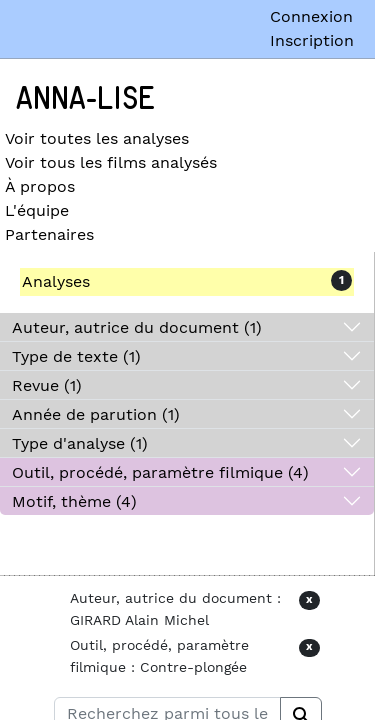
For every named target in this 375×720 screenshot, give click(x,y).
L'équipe (37, 210)
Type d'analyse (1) (80, 443)
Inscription (312, 40)
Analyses (56, 281)
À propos (40, 186)
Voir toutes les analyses (97, 138)
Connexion (311, 16)
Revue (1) (47, 385)
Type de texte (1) (76, 356)
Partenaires (49, 234)
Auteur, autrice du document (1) (137, 327)
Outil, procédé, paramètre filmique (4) (160, 472)
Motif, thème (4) (74, 501)
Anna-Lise (85, 99)
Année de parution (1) (96, 414)
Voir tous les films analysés (111, 162)
